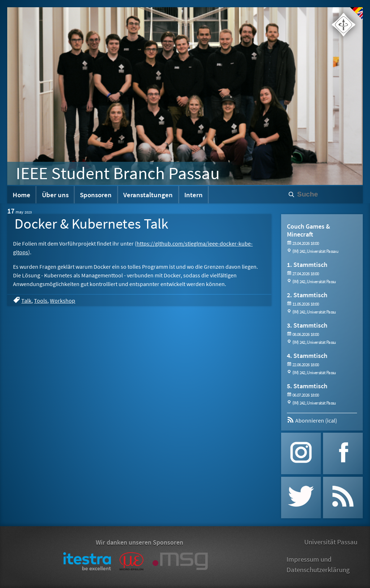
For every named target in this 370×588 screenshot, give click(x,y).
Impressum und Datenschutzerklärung (318, 564)
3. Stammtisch (307, 325)
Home (21, 195)
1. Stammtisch (307, 265)
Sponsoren (96, 195)
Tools (41, 301)
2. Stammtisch (307, 295)
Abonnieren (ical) (312, 420)
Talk (26, 301)
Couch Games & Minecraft (309, 230)
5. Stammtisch (307, 386)
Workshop (63, 301)
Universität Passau (331, 542)
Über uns (55, 195)
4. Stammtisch (307, 356)
